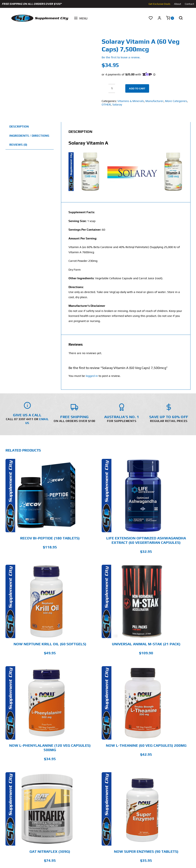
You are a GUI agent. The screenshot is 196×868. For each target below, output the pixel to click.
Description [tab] (19, 127)
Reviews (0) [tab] (18, 145)
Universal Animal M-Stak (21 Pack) (146, 644)
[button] (181, 18)
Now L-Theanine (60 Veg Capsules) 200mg (146, 745)
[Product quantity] (112, 88)
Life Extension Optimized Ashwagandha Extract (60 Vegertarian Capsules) (146, 540)
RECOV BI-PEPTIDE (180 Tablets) (50, 538)
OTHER (106, 104)
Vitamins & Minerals (131, 101)
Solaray (117, 104)
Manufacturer (155, 101)
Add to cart (137, 88)
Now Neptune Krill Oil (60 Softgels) (50, 644)
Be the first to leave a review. (121, 57)
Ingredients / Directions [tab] (29, 136)
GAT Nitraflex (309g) (50, 851)
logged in (92, 376)
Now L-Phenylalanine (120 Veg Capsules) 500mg (50, 748)
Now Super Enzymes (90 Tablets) (146, 851)
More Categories (176, 101)
